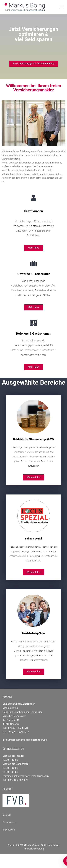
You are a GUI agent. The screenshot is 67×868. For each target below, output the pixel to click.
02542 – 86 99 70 (18, 728)
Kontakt (7, 815)
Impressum (9, 830)
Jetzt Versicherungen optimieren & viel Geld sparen (33, 34)
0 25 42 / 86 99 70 (18, 780)
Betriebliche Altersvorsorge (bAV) (33, 439)
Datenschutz (9, 822)
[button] (34, 64)
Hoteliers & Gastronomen (34, 333)
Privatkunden (34, 211)
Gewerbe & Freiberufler (34, 274)
